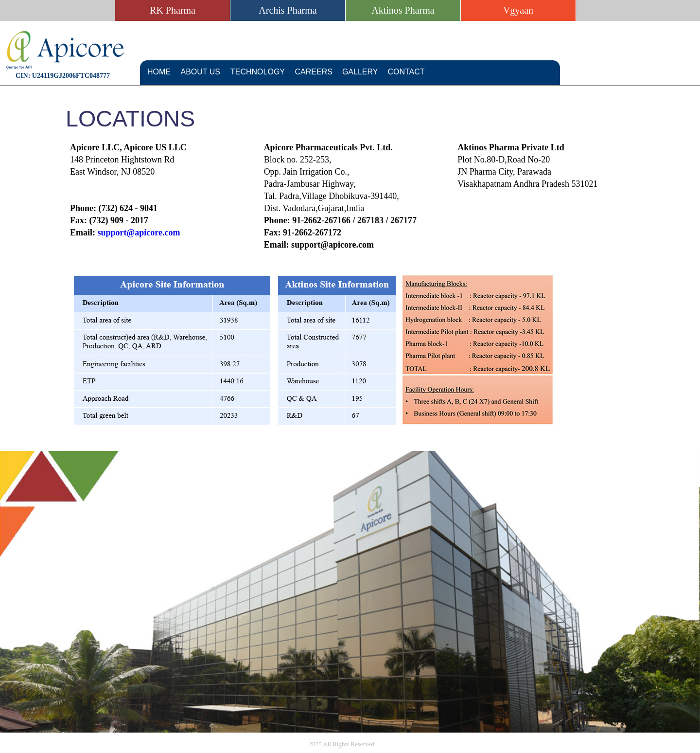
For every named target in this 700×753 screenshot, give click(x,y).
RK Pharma (173, 10)
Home (159, 72)
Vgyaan (518, 10)
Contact (406, 72)
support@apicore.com (139, 233)
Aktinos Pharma (403, 10)
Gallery (360, 72)
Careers (314, 72)
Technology (258, 72)
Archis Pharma (288, 10)
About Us (201, 72)
